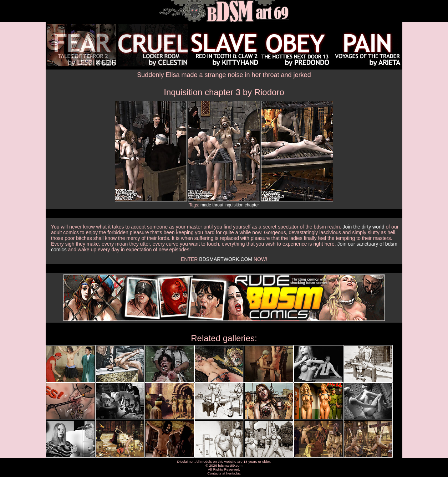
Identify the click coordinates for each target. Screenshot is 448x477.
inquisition (234, 205)
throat (218, 205)
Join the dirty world (364, 227)
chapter (252, 205)
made (206, 205)
